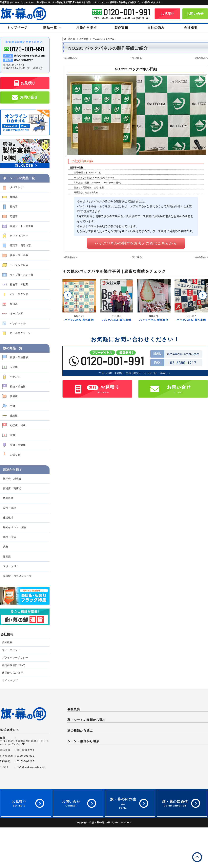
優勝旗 (14, 396)
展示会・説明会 (12, 479)
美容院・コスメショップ (17, 576)
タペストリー (18, 187)
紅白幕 (14, 304)
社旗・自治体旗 (19, 357)
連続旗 (14, 416)
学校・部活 (10, 537)
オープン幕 (16, 314)
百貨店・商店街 (12, 488)
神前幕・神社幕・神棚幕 (155, 749)
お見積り (167, 14)
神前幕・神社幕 (19, 284)
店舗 (143, 799)
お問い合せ (195, 14)
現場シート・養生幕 (22, 226)
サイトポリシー (11, 650)
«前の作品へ (71, 58)
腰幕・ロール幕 (19, 255)
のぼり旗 (15, 455)
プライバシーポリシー (15, 658)
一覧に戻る (136, 58)
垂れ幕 (14, 207)
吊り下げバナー (19, 236)
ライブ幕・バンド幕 (22, 275)
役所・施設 (10, 508)
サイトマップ (10, 681)
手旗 (12, 406)
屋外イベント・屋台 (15, 527)
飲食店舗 (8, 498)
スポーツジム (11, 566)
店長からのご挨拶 (12, 673)
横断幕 (14, 197)
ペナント (15, 377)
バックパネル (18, 323)
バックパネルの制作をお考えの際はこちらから (136, 243)
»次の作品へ (201, 58)
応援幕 (14, 216)
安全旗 (14, 367)
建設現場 (8, 518)
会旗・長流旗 (18, 445)
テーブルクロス (19, 265)
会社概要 (7, 642)
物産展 (7, 557)
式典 (6, 547)
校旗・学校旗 (18, 387)
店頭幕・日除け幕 (20, 246)
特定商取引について (14, 665)
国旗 (12, 435)
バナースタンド (19, 294)
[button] (68, 295)
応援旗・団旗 (18, 425)
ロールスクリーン (20, 333)
